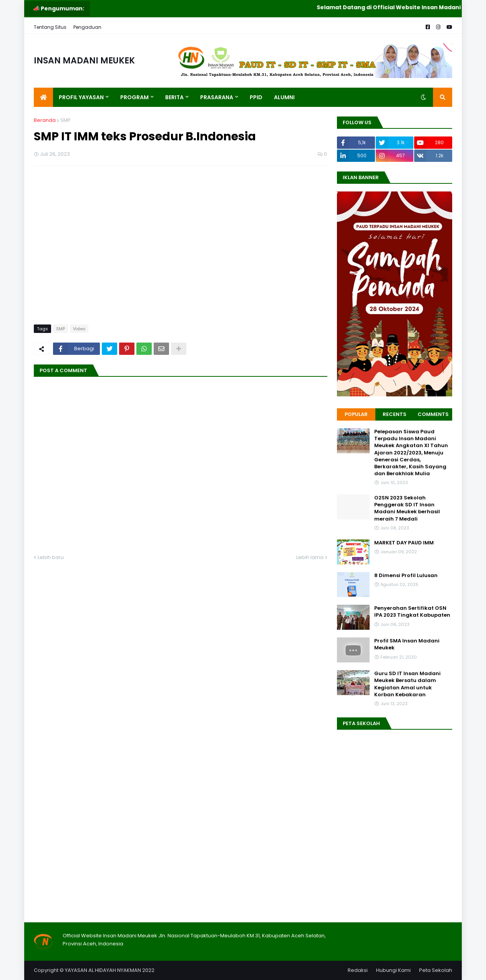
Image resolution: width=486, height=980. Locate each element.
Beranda (45, 120)
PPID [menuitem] (256, 97)
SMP (66, 120)
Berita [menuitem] (174, 97)
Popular (356, 414)
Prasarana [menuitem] (217, 97)
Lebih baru (51, 557)
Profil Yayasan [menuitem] (81, 97)
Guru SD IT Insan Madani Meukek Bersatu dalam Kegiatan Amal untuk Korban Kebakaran (407, 684)
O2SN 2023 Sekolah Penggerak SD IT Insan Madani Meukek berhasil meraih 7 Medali (407, 508)
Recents (395, 414)
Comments (433, 414)
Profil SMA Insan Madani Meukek (407, 644)
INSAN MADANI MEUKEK (84, 61)
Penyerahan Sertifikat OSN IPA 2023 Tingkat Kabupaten (412, 612)
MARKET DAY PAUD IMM (404, 543)
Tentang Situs (50, 27)
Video (79, 329)
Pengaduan (87, 27)
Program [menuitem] (134, 97)
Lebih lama (310, 557)
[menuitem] (43, 97)
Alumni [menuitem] (284, 97)
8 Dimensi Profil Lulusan (406, 576)
